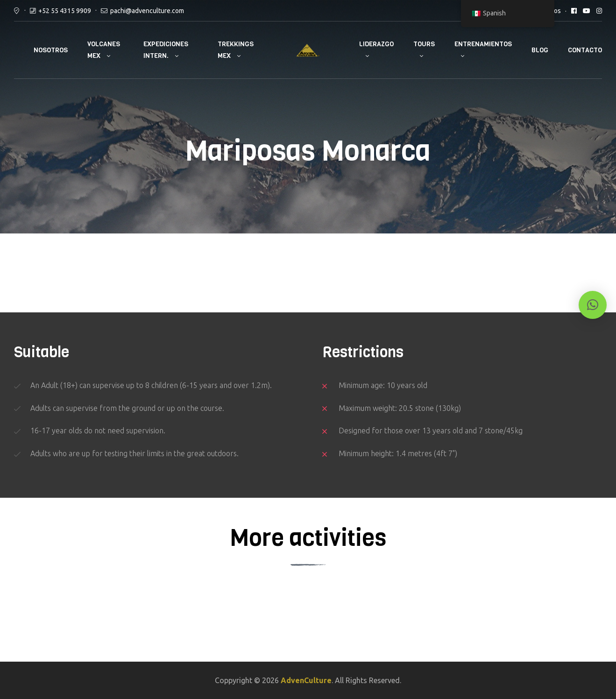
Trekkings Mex (236, 50)
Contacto (585, 50)
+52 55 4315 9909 (65, 11)
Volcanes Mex (104, 50)
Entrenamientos (483, 44)
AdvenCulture (306, 680)
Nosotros (51, 50)
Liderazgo (376, 44)
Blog (540, 50)
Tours (424, 44)
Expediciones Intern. (166, 50)
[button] (593, 305)
